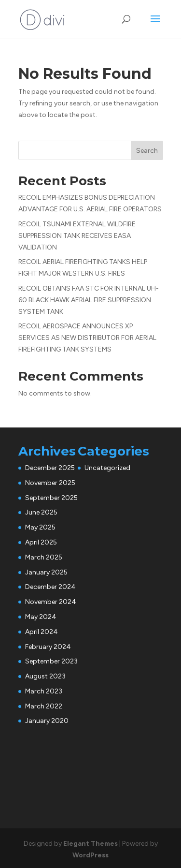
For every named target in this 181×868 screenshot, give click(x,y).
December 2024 (50, 587)
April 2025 (41, 542)
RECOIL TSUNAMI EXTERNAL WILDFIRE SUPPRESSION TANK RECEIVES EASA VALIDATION (77, 236)
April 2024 (42, 632)
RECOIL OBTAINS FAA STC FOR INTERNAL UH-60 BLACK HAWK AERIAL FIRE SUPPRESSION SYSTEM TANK (89, 300)
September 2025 (51, 498)
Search (147, 151)
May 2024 (41, 617)
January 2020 (47, 721)
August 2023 (45, 676)
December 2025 (50, 468)
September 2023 (51, 661)
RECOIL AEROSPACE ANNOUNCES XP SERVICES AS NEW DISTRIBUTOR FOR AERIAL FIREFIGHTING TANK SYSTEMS (87, 338)
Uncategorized (107, 468)
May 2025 (40, 527)
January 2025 (46, 572)
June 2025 (41, 512)
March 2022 (44, 706)
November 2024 (51, 602)
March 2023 (44, 691)
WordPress (90, 855)
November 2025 (50, 483)
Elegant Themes (90, 844)
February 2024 (48, 647)
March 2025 (44, 557)
